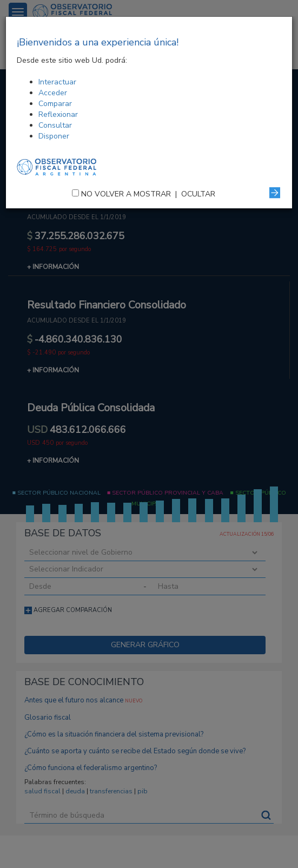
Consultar (55, 125)
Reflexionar (58, 114)
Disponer (54, 136)
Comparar (55, 104)
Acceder (53, 93)
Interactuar (57, 82)
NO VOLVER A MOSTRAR (126, 194)
